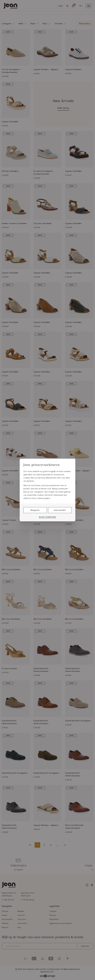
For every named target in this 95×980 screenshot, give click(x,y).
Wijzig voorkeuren (47, 517)
